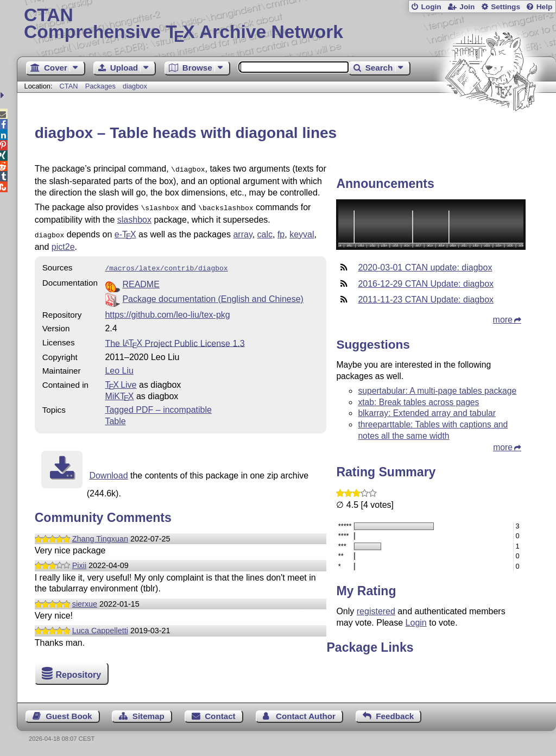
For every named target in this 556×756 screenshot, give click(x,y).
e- (125, 232)
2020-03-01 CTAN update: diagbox (425, 267)
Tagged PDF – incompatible (158, 405)
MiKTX (119, 392)
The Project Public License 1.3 (175, 339)
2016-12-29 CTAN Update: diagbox (426, 284)
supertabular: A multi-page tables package (437, 391)
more (503, 320)
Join (467, 7)
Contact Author (306, 716)
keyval (302, 232)
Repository (78, 675)
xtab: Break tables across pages (418, 402)
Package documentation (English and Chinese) (213, 295)
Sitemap (149, 716)
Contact (220, 716)
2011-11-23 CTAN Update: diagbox (426, 300)
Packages (102, 86)
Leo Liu (119, 366)
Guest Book (69, 716)
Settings (506, 7)
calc (265, 232)
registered (376, 611)
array (242, 232)
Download (108, 471)
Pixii (79, 561)
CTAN (69, 86)
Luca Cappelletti (100, 626)
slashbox (134, 218)
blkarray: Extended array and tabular (427, 413)
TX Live (121, 380)
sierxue (85, 600)
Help (545, 7)
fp (281, 232)
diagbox (135, 86)
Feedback (395, 716)
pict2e (63, 244)
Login (431, 7)
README (141, 280)
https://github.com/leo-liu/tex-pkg (167, 310)
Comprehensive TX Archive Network (286, 24)
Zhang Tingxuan (100, 534)
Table (115, 417)
